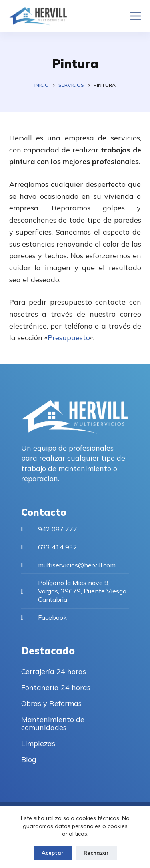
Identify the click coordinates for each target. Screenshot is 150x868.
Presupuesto (69, 338)
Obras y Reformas (51, 703)
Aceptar (53, 853)
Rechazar (96, 853)
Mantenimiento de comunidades (53, 723)
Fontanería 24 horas (56, 687)
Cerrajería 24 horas (54, 671)
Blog (29, 759)
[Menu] (136, 16)
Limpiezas (38, 743)
